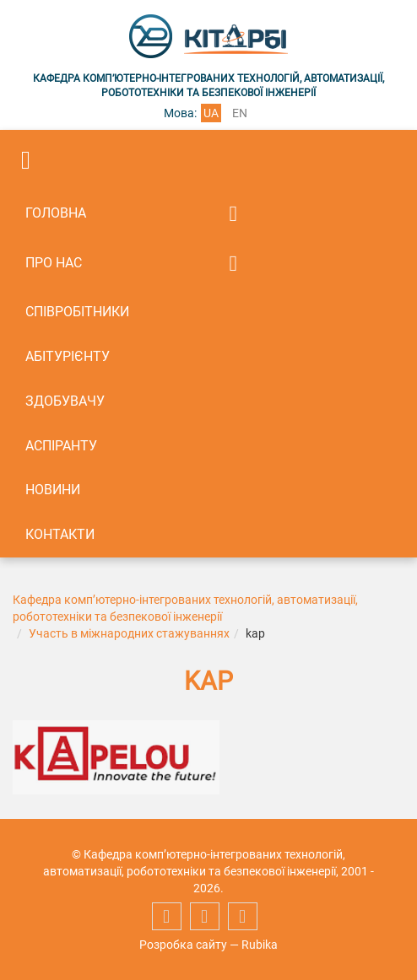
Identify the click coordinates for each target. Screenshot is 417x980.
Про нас (54, 263)
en (240, 113)
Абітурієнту (68, 356)
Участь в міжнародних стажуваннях (129, 633)
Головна (56, 213)
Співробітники (77, 312)
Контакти (60, 534)
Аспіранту (61, 446)
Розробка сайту (183, 945)
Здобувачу (65, 401)
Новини (53, 490)
